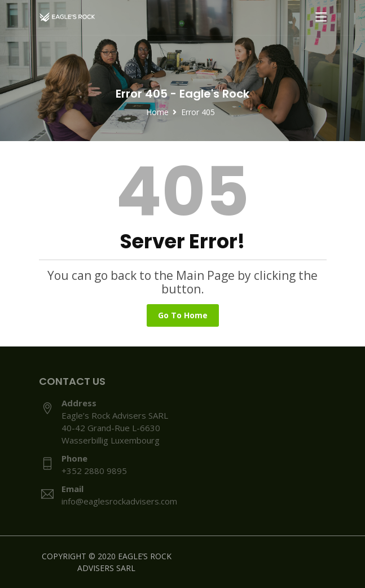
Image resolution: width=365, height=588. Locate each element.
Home (157, 112)
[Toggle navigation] (321, 17)
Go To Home (183, 315)
